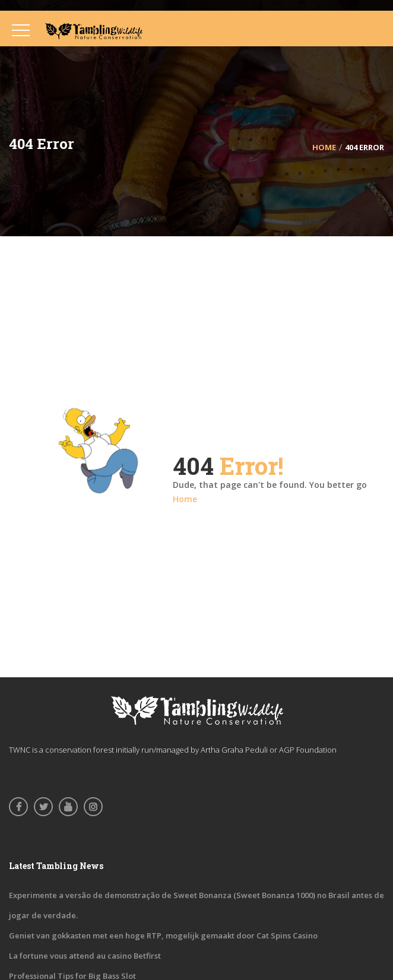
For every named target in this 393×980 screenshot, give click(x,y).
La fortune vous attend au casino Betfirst (85, 956)
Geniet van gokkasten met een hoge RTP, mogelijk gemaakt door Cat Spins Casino (163, 935)
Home (185, 499)
